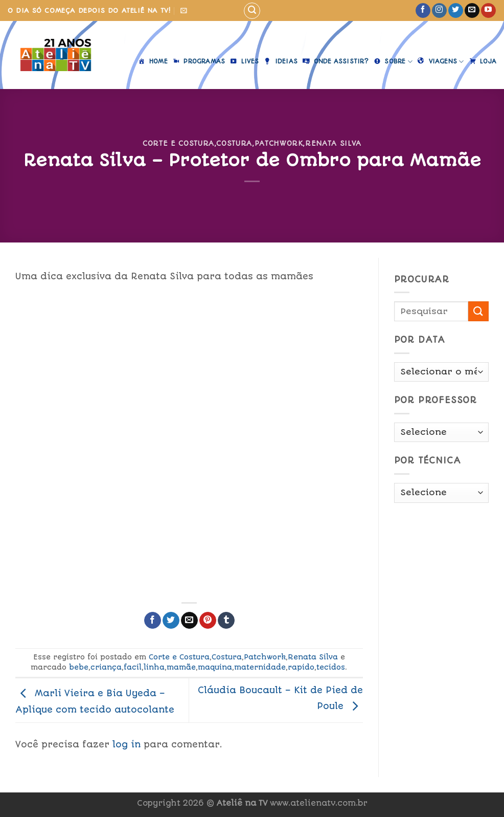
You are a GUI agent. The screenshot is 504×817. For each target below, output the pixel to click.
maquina (215, 667)
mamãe (181, 667)
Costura (234, 143)
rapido (301, 667)
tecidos (331, 667)
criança (106, 667)
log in (127, 744)
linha (154, 667)
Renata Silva (333, 143)
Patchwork (279, 143)
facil (133, 667)
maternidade (260, 667)
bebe (79, 667)
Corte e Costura (178, 143)
